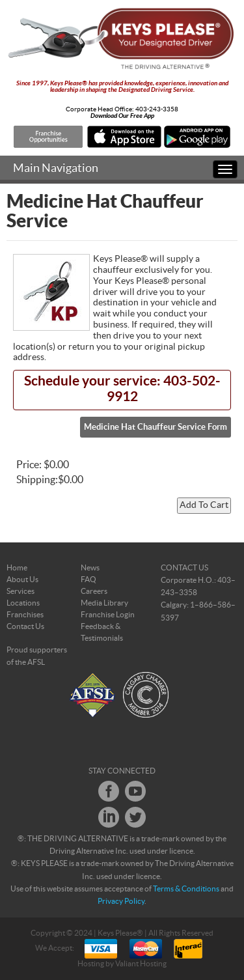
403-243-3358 (157, 109)
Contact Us (25, 626)
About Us (22, 580)
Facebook (109, 791)
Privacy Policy (121, 901)
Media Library (104, 603)
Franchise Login (108, 615)
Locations (23, 603)
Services (20, 591)
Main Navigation (56, 168)
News (90, 568)
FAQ (88, 580)
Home (17, 568)
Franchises (25, 615)
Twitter (135, 817)
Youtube (135, 791)
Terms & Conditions (186, 889)
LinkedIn (109, 817)
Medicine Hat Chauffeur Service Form (156, 427)
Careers (94, 591)
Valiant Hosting (141, 964)
